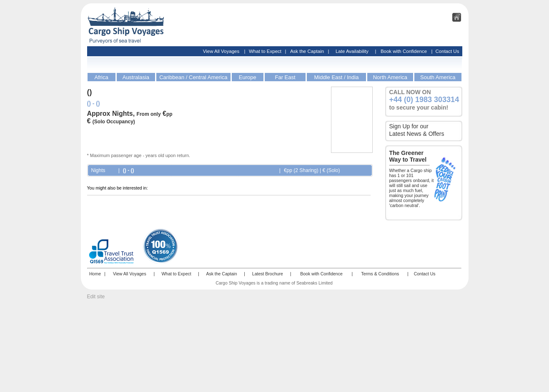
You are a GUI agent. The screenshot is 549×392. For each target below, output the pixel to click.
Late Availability (352, 51)
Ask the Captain (307, 51)
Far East (285, 77)
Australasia (136, 77)
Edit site (96, 297)
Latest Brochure (268, 274)
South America (438, 77)
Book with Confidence (404, 51)
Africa (101, 77)
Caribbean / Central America (193, 77)
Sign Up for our (409, 126)
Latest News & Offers (417, 134)
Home (95, 274)
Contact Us (447, 51)
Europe (248, 77)
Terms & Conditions (380, 274)
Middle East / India (336, 77)
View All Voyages (221, 51)
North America (390, 77)
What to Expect (265, 51)
